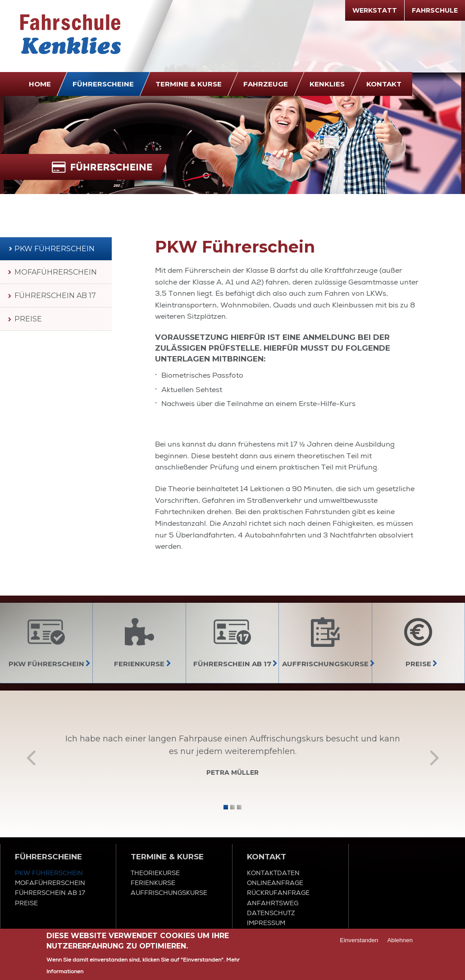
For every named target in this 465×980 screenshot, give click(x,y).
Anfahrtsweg (273, 903)
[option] (232, 757)
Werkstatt (375, 10)
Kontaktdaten (273, 873)
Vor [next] (434, 757)
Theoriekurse (155, 873)
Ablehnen (400, 941)
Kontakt (384, 84)
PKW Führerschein (55, 249)
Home (40, 84)
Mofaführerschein (56, 272)
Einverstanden (359, 941)
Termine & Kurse (189, 84)
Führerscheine (103, 84)
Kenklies (327, 84)
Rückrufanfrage (278, 893)
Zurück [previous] (31, 757)
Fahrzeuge (266, 84)
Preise (28, 319)
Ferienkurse (153, 883)
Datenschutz (271, 913)
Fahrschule (435, 10)
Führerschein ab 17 (55, 296)
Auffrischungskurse (169, 893)
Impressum (266, 923)
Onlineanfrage (275, 883)
